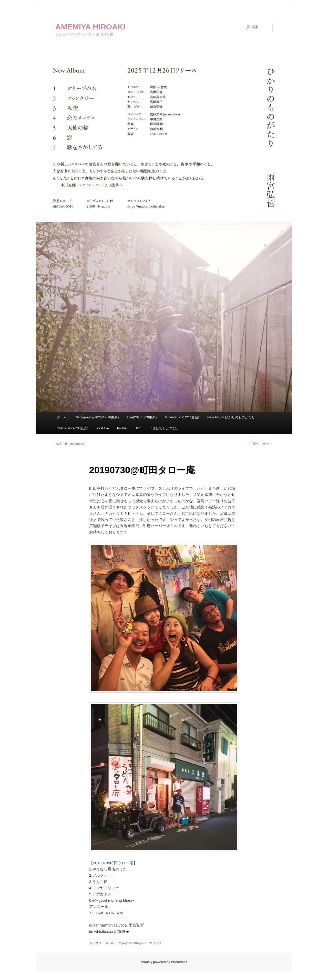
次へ (268, 444)
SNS (138, 428)
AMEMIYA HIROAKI (90, 27)
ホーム (62, 417)
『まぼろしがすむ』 (164, 428)
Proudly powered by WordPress (164, 962)
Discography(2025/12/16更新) (97, 417)
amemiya (135, 943)
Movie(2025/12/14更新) (182, 417)
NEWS (111, 943)
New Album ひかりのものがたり (231, 417)
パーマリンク (152, 943)
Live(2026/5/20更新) (142, 417)
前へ (254, 444)
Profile (122, 428)
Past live (103, 428)
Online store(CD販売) (73, 428)
